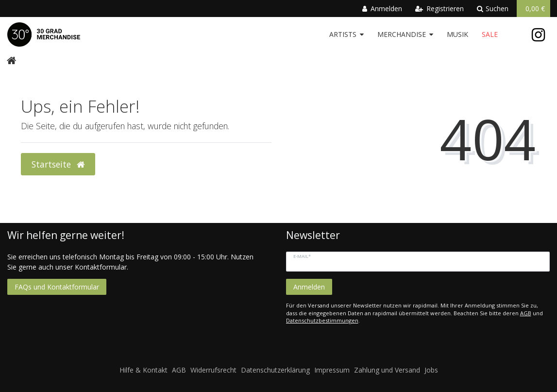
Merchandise (402, 34)
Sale (490, 34)
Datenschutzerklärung (275, 370)
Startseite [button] (58, 164)
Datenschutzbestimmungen (322, 320)
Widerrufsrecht (213, 370)
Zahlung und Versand (387, 370)
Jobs (431, 370)
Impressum (332, 370)
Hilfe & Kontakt (143, 370)
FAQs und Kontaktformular (57, 287)
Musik (457, 34)
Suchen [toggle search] (493, 9)
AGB (526, 313)
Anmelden (309, 287)
